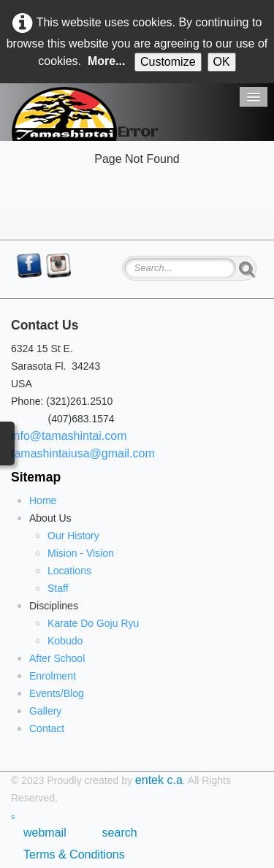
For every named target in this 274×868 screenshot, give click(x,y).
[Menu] (254, 97)
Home (43, 500)
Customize (168, 62)
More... (107, 61)
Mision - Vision (81, 553)
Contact (47, 728)
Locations (69, 571)
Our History (73, 536)
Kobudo (65, 641)
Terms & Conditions (74, 854)
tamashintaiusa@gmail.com (83, 453)
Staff (58, 588)
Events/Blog (57, 693)
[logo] (64, 114)
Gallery (45, 711)
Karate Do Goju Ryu (93, 623)
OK (222, 62)
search (120, 833)
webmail (48, 833)
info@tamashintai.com (69, 436)
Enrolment (53, 676)
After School (57, 658)
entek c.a (159, 780)
